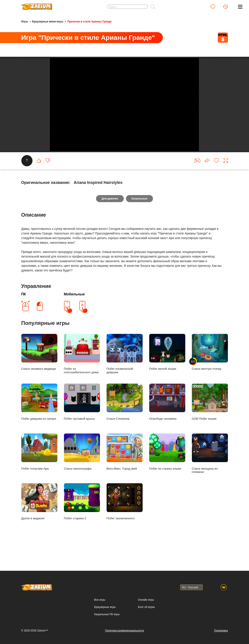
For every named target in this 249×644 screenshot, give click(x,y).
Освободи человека (167, 419)
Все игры (100, 600)
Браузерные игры (105, 607)
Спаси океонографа (82, 469)
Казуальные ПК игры (107, 614)
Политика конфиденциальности (124, 631)
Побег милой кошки (167, 369)
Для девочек (110, 216)
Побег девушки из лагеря (39, 419)
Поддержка (221, 631)
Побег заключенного (125, 519)
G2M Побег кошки (210, 419)
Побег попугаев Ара (39, 469)
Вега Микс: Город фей (125, 469)
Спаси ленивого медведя (39, 369)
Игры (25, 22)
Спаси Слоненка (125, 419)
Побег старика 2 (82, 519)
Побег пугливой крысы (82, 419)
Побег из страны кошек (167, 469)
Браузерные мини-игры (48, 22)
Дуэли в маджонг (39, 519)
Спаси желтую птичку (210, 369)
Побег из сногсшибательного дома (82, 371)
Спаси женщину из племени (210, 471)
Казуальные (140, 216)
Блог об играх (146, 607)
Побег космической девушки (125, 371)
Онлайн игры (146, 600)
